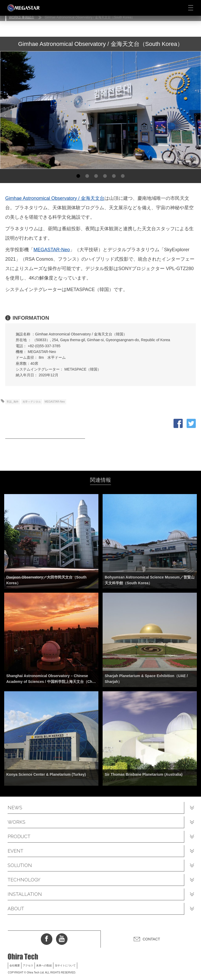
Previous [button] (5, 116)
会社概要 (15, 965)
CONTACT (151, 939)
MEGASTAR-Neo (52, 250)
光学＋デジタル (32, 402)
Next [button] (195, 116)
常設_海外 (13, 402)
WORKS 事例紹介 (22, 17)
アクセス (28, 965)
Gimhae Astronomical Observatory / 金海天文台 (55, 198)
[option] (100, 110)
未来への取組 (44, 965)
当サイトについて (65, 965)
